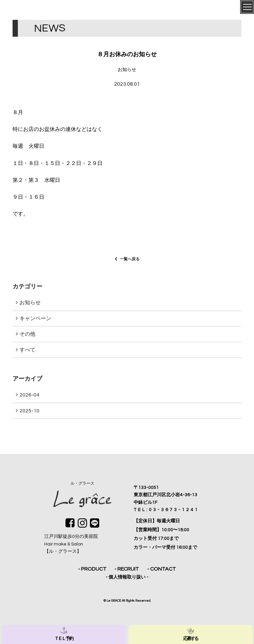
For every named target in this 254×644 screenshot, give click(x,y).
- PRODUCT (92, 569)
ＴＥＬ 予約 (63, 634)
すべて (27, 352)
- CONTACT (162, 569)
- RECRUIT (127, 569)
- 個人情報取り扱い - (127, 577)
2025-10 (29, 413)
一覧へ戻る (130, 261)
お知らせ (30, 305)
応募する (191, 634)
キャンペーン (35, 320)
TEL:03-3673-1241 (166, 510)
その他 (27, 336)
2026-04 (29, 397)
